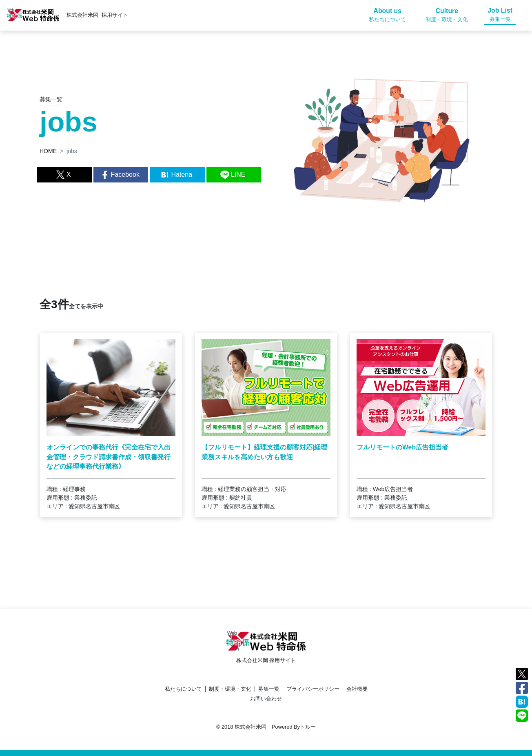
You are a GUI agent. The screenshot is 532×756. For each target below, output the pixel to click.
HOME (48, 151)
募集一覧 (269, 689)
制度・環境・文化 (230, 689)
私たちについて (183, 689)
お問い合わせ (266, 699)
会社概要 (357, 689)
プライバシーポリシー (313, 689)
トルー (308, 727)
